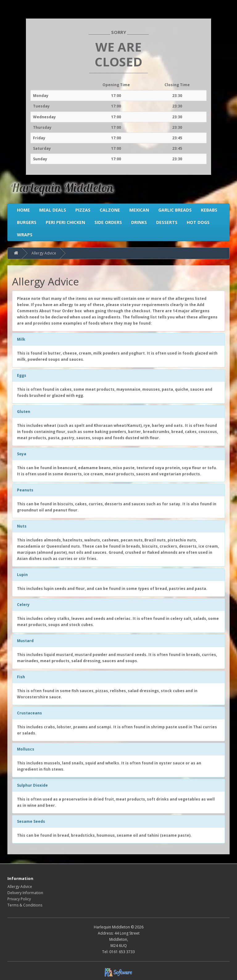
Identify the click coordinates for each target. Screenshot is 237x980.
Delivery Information (25, 893)
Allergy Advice (44, 253)
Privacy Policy (19, 899)
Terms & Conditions (25, 905)
